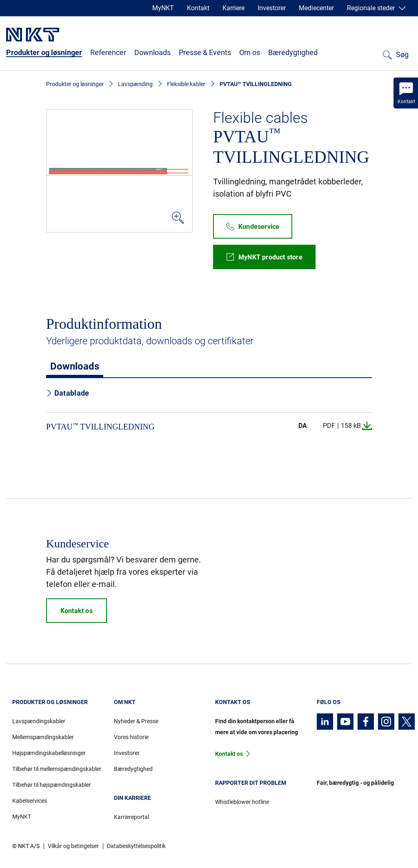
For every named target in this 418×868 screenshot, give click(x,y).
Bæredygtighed (293, 52)
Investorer (272, 8)
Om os (250, 52)
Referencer (108, 52)
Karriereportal (131, 817)
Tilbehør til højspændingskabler (52, 785)
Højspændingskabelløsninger (49, 753)
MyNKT (163, 8)
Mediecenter (316, 8)
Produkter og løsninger (44, 52)
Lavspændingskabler (39, 721)
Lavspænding (135, 84)
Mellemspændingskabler (43, 737)
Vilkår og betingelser (73, 846)
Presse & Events (205, 52)
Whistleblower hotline (242, 802)
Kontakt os (229, 754)
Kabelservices (30, 801)
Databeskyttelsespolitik (136, 846)
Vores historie (131, 737)
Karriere (233, 8)
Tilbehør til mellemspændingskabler (57, 769)
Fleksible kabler (186, 84)
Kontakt (198, 8)
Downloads (152, 52)
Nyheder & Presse (136, 721)
